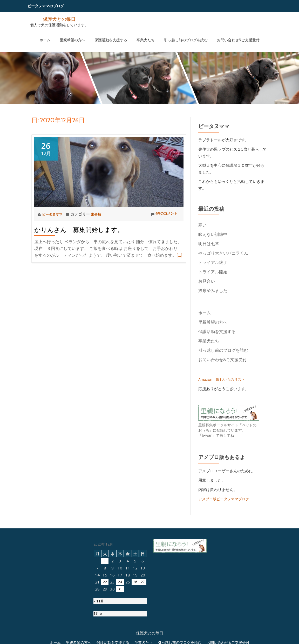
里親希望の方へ (80, 35)
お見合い (209, 281)
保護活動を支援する (113, 35)
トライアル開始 (213, 272)
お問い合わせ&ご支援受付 (225, 35)
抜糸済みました (213, 290)
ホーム (58, 35)
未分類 (100, 214)
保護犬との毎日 (59, 19)
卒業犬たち (143, 35)
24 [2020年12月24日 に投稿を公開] (120, 634)
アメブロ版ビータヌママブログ (226, 499)
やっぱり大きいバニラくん (223, 253)
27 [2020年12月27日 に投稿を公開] (143, 634)
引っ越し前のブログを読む (178, 35)
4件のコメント (162, 214)
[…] (179, 255)
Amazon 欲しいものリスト (223, 379)
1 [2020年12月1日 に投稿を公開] (105, 613)
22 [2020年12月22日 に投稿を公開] (105, 634)
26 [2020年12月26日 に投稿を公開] (135, 634)
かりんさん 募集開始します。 (79, 230)
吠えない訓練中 (213, 234)
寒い (202, 225)
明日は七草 (209, 244)
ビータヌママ (54, 214)
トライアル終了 (213, 262)
